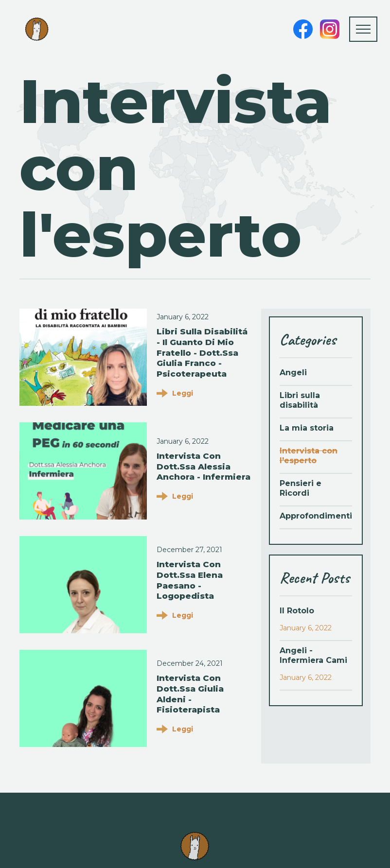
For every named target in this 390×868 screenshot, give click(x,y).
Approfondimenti (316, 516)
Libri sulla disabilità (300, 400)
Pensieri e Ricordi (301, 488)
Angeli (293, 373)
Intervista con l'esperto (309, 456)
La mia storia (307, 428)
